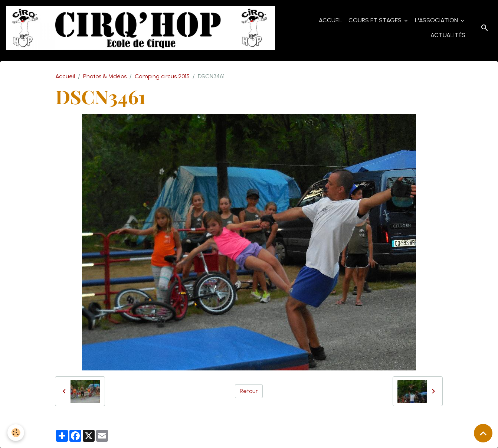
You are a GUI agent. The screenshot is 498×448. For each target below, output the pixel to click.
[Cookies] (16, 433)
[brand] (140, 28)
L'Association (437, 20)
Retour (249, 391)
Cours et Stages (376, 20)
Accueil (331, 20)
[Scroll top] (483, 433)
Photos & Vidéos (105, 76)
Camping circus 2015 (162, 76)
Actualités (448, 35)
